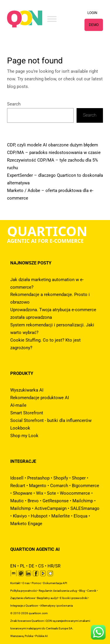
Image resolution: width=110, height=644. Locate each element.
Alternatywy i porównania (56, 606)
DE (32, 566)
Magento (38, 486)
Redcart (18, 486)
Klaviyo (20, 516)
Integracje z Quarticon (24, 606)
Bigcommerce (86, 486)
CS (41, 566)
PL (22, 566)
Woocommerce (75, 493)
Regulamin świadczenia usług (58, 591)
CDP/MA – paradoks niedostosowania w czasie (54, 153)
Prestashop (38, 478)
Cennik (92, 591)
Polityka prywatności (23, 591)
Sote (51, 493)
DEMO (94, 25)
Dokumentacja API (55, 583)
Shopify (61, 478)
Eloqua (81, 516)
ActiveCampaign (51, 508)
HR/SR (54, 566)
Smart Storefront (27, 413)
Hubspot (39, 516)
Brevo (33, 501)
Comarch (59, 486)
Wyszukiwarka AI (27, 390)
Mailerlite (61, 516)
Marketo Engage (26, 524)
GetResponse (56, 501)
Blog (82, 591)
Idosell (17, 478)
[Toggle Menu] (52, 19)
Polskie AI (42, 636)
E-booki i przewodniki (74, 598)
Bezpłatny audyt (47, 598)
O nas (26, 583)
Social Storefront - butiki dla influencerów (51, 420)
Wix (40, 493)
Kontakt (15, 583)
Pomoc (36, 583)
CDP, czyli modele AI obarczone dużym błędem (53, 145)
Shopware (23, 493)
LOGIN (92, 13)
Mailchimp (83, 501)
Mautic (17, 501)
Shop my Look (24, 436)
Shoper (79, 478)
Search (14, 104)
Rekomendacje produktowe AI (40, 398)
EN (13, 566)
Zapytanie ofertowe (23, 598)
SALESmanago (85, 508)
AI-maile (18, 405)
